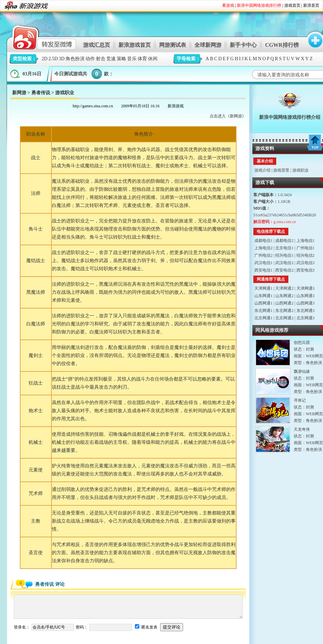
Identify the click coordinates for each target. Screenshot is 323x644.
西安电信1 (263, 270)
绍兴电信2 (306, 255)
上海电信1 (306, 241)
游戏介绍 (262, 170)
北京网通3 (306, 318)
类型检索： (25, 59)
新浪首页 (311, 5)
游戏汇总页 (97, 45)
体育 (142, 59)
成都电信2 (284, 241)
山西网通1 (263, 303)
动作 (90, 59)
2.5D (53, 59)
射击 (101, 59)
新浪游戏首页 (135, 45)
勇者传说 (41, 93)
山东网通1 (263, 296)
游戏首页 (292, 5)
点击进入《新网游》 (228, 116)
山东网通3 (306, 296)
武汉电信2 (284, 263)
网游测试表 (173, 45)
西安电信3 (306, 270)
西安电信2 (284, 270)
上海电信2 (263, 248)
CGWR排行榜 (282, 45)
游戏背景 (281, 170)
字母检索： (188, 59)
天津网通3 (306, 288)
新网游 (19, 93)
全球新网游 (208, 45)
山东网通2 (284, 296)
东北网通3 (306, 311)
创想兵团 (302, 343)
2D (45, 59)
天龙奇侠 (302, 429)
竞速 (111, 59)
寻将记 (300, 400)
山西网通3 (306, 303)
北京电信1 (284, 248)
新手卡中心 (243, 45)
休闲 (153, 59)
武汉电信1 (263, 263)
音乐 (132, 59)
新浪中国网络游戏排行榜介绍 (290, 117)
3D (62, 59)
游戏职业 (300, 170)
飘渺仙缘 (302, 371)
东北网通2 (284, 311)
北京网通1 (263, 318)
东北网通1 (263, 311)
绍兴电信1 (284, 255)
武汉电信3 (306, 263)
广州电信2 (263, 255)
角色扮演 (75, 59)
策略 (121, 59)
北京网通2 (284, 318)
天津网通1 (263, 288)
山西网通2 (284, 303)
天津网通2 (284, 288)
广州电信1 (306, 248)
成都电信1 (263, 241)
